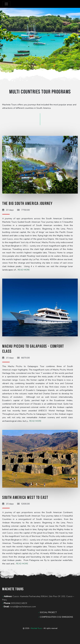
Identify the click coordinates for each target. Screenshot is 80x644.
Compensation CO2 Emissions (56, 617)
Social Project (48, 612)
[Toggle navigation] (6, 4)
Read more (24, 270)
